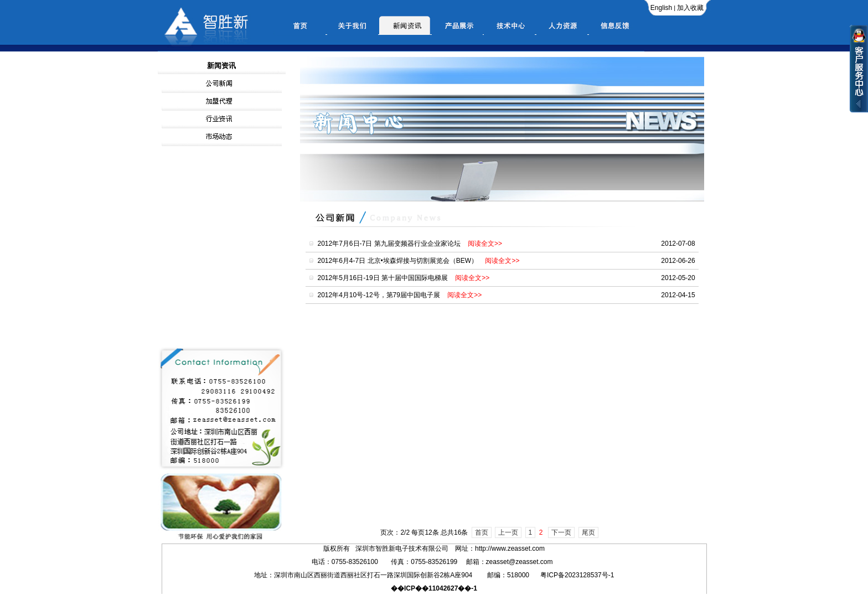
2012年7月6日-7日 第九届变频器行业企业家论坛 (410, 244)
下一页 (561, 532)
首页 (482, 532)
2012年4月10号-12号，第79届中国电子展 (400, 295)
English (661, 8)
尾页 (588, 532)
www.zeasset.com (507, 549)
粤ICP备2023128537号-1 (577, 575)
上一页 (508, 532)
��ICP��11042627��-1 (434, 588)
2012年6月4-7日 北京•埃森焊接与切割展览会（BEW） (419, 261)
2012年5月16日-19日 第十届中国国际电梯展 (404, 278)
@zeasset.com (531, 562)
